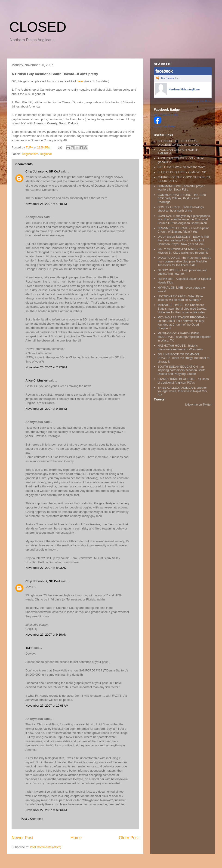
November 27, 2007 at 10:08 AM (47, 706)
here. (80, 81)
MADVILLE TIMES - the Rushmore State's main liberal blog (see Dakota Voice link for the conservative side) (182, 308)
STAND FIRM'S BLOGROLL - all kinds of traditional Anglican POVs (183, 381)
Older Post (129, 838)
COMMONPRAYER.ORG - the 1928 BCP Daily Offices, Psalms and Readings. (182, 198)
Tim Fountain (168, 78)
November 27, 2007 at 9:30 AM (46, 635)
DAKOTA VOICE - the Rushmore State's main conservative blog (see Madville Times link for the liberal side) (184, 261)
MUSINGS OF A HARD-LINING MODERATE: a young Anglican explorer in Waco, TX (184, 337)
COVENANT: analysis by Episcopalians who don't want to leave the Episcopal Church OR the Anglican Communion (184, 219)
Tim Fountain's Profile (166, 115)
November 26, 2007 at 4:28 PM (46, 204)
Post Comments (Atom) (46, 847)
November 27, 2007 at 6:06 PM (46, 810)
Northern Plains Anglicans (184, 89)
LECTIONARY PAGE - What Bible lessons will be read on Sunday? (180, 298)
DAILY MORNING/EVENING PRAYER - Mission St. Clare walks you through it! (184, 251)
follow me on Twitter (198, 405)
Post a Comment (32, 819)
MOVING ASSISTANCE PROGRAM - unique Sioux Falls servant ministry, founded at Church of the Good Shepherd (182, 323)
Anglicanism (30, 154)
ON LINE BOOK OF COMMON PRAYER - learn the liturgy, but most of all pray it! (183, 358)
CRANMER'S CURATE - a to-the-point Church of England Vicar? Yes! (183, 230)
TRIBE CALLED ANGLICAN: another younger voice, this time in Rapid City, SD (183, 391)
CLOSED (38, 27)
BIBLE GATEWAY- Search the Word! (182, 167)
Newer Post (22, 838)
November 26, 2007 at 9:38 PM (46, 409)
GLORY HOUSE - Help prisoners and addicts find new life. (182, 272)
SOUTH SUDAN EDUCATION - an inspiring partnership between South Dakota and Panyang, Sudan (181, 370)
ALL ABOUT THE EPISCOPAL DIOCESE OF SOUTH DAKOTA (179, 143)
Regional (46, 154)
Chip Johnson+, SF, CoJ (43, 171)
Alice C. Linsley (37, 380)
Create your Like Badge (199, 101)
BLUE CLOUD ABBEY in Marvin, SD (182, 172)
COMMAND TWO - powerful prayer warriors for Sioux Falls (181, 188)
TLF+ (29, 648)
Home (76, 838)
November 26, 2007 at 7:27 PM (46, 367)
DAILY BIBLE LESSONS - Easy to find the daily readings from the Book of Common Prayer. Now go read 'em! (183, 240)
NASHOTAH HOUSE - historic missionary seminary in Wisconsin (180, 347)
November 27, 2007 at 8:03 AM (46, 568)
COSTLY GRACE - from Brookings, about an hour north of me (181, 209)
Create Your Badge (165, 126)
